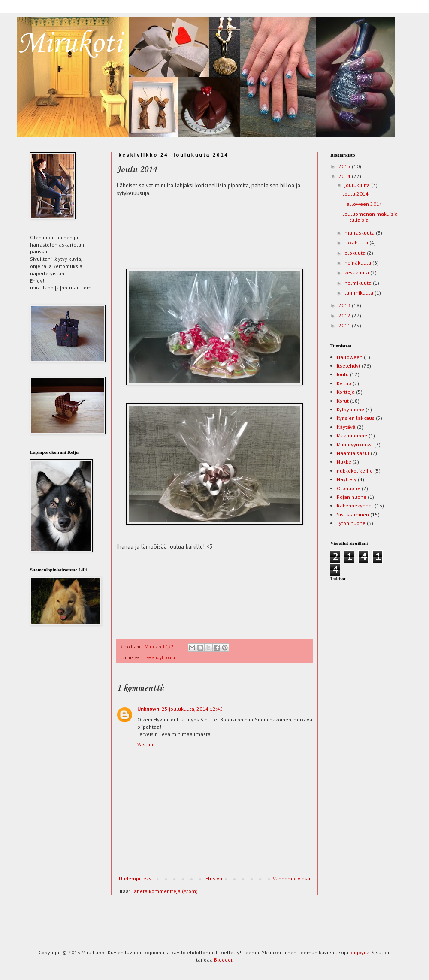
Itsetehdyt (153, 657)
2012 (345, 315)
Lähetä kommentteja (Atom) (165, 891)
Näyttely (347, 479)
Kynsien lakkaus (356, 418)
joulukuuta (358, 185)
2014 (345, 176)
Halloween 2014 (363, 204)
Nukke (344, 462)
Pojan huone (352, 497)
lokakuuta (357, 243)
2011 (345, 325)
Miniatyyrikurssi (355, 445)
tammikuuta (360, 293)
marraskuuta (360, 233)
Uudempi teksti (137, 879)
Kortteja (346, 392)
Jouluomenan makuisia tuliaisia (370, 217)
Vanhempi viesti (292, 879)
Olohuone (349, 488)
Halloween (350, 357)
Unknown (148, 709)
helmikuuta (359, 283)
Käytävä (346, 427)
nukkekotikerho (355, 471)
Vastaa (145, 744)
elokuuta (356, 253)
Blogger (223, 960)
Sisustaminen (353, 514)
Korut (343, 401)
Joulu (170, 657)
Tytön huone (351, 523)
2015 (345, 166)
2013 (345, 305)
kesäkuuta (357, 273)
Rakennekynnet (355, 505)
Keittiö (344, 383)
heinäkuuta (358, 263)
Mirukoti (69, 44)
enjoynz (360, 952)
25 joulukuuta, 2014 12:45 (192, 709)
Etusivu (214, 879)
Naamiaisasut (353, 453)
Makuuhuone (352, 436)
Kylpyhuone (350, 409)
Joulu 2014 (356, 194)
